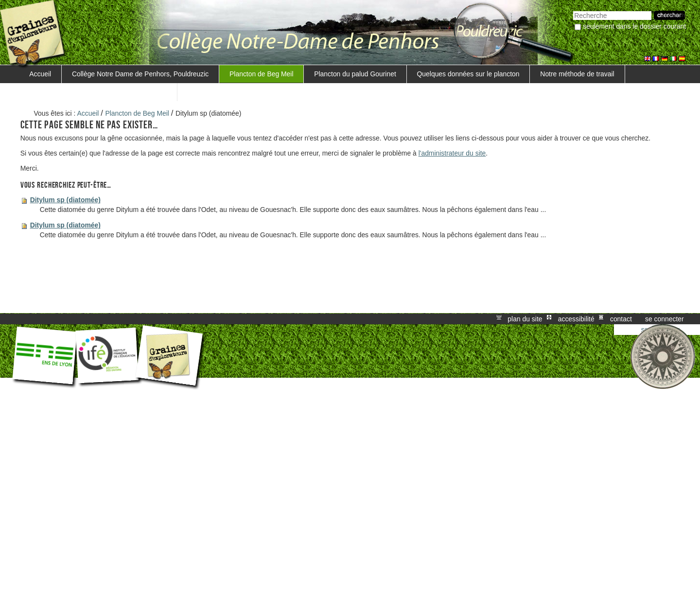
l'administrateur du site (452, 153)
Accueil (40, 74)
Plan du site (525, 319)
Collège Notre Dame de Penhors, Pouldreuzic (140, 74)
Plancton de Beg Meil (261, 74)
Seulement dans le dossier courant (634, 26)
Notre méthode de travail (577, 74)
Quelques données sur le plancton (468, 74)
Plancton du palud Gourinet (355, 74)
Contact (621, 319)
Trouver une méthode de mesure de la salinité (98, 92)
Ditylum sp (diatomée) (65, 200)
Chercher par (573, 10)
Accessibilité (576, 319)
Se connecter (665, 319)
